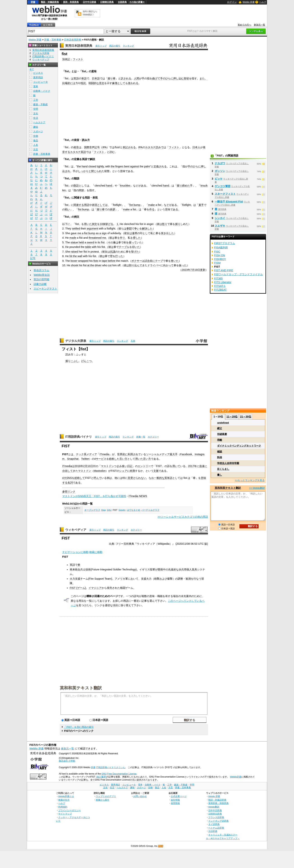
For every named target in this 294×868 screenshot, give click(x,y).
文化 (36, 113)
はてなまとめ (133, 510)
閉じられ (96, 171)
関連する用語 (81, 205)
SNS (69, 478)
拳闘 (129, 229)
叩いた (136, 247)
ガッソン (220, 171)
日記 (130, 466)
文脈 (156, 471)
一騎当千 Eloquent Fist (229, 202)
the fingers (117, 166)
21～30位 (246, 417)
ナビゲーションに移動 (75, 552)
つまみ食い (121, 466)
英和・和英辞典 (71, 2)
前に (152, 261)
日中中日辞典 (89, 2)
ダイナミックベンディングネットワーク (239, 446)
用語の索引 (115, 46)
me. (104, 238)
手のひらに (167, 78)
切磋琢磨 (222, 434)
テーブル (124, 247)
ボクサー (137, 261)
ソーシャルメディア (158, 454)
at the (91, 265)
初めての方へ (244, 25)
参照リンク (69, 492)
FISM (217, 263)
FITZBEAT (220, 290)
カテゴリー (153, 437)
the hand (82, 166)
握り (178, 224)
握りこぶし (72, 361)
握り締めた (183, 186)
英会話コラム (41, 270)
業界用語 (38, 77)
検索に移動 (96, 552)
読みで (160, 147)
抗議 (113, 252)
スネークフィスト (225, 194)
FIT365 (218, 278)
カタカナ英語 (78, 152)
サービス (101, 459)
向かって (168, 265)
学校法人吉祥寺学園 (228, 463)
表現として (98, 205)
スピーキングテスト (45, 289)
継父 (220, 428)
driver (98, 265)
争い (137, 229)
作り (122, 238)
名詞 (70, 483)
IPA (104, 147)
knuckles (125, 186)
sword (90, 242)
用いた (88, 224)
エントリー (144, 466)
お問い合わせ (140, 796)
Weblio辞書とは (66, 796)
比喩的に (67, 83)
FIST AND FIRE (224, 270)
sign (104, 233)
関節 (81, 190)
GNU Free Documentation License (119, 774)
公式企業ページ (179, 796)
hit (71, 256)
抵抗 (83, 83)
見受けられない (137, 478)
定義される (160, 166)
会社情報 (175, 800)
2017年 (192, 466)
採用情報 (175, 803)
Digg (103, 510)
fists (96, 261)
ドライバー (154, 265)
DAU (109, 510)
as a (98, 233)
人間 (136, 78)
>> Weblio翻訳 (257, 488)
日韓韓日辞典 (107, 2)
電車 (36, 86)
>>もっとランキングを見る (250, 480)
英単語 (168, 478)
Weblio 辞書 (249, 2)
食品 (36, 140)
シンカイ (220, 218)
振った (183, 265)
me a (80, 233)
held (81, 242)
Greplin (122, 510)
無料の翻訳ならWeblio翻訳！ (90, 13)
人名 (36, 145)
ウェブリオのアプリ (106, 796)
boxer (74, 261)
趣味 (36, 127)
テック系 (81, 454)
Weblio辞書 (236, 777)
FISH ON (220, 255)
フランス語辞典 (216, 817)
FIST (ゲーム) (78, 588)
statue (74, 242)
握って (133, 242)
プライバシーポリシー (70, 810)
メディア (92, 454)
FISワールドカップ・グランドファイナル (238, 274)
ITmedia (104, 454)
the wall (78, 256)
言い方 (123, 459)
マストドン (107, 466)
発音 (76, 147)
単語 (84, 78)
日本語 (96, 78)
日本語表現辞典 (73, 40)
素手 (201, 205)
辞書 (33, 2)
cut (110, 265)
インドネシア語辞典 (218, 821)
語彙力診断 (40, 284)
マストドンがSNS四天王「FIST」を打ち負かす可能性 (94, 496)
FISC (217, 252)
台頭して (67, 471)
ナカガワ (220, 163)
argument (92, 229)
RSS (161, 846)
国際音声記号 (92, 147)
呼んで (97, 478)
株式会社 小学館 (67, 761)
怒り (165, 224)
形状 (186, 78)
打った (119, 256)
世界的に (122, 454)
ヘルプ (263, 2)
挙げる (109, 224)
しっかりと (85, 171)
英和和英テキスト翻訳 (81, 688)
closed (92, 166)
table (88, 247)
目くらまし (223, 469)
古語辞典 (122, 2)
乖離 (220, 440)
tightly (100, 166)
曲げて (156, 78)
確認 (220, 452)
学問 (36, 109)
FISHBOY (220, 259)
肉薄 (132, 471)
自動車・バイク (42, 91)
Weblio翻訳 (214, 807)
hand (109, 186)
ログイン (232, 2)
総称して (80, 478)
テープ (159, 261)
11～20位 (232, 417)
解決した (147, 229)
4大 (64, 478)
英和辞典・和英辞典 (218, 803)
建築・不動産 (40, 104)
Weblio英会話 (42, 275)
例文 (94, 224)
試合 (147, 261)
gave (74, 233)
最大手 (174, 454)
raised (74, 252)
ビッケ (219, 179)
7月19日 (195, 270)
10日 (90, 466)
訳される (126, 78)
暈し (220, 475)
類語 (76, 186)
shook (74, 265)
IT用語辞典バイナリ (79, 437)
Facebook (186, 454)
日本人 (196, 147)
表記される (129, 147)
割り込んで (136, 265)
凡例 (133, 341)
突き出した (167, 233)
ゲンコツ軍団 (223, 186)
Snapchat (73, 459)
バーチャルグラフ (150, 510)
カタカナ (150, 147)
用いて (176, 466)
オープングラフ (92, 510)
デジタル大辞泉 (76, 341)
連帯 (135, 233)
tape (104, 261)
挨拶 (112, 209)
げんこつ (86, 361)
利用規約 (63, 807)
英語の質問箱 (41, 279)
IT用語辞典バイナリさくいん (111, 767)
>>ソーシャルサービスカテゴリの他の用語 (183, 517)
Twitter (85, 459)
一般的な (159, 478)
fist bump (135, 205)
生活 (36, 118)
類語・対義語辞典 (50, 2)
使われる (133, 83)
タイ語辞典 (214, 824)
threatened (95, 238)
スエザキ (220, 226)
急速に (203, 466)
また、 (203, 78)
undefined (223, 423)
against (134, 166)
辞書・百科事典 (53, 40)
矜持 (220, 457)
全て (32, 69)
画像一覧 (141, 437)
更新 (203, 270)
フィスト (78, 59)
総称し (113, 459)
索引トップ (101, 46)
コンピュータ (40, 82)
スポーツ (38, 131)
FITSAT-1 (220, 286)
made (73, 238)
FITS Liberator (223, 282)
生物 (36, 136)
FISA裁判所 (221, 247)
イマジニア (95, 588)
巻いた (175, 261)
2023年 (186, 270)
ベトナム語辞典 (216, 828)
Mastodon (100, 471)
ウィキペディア (76, 530)
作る (152, 209)
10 (101, 224)
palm (147, 166)
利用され (133, 454)
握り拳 (112, 78)
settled (76, 229)
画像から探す (103, 800)
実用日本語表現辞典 (79, 46)
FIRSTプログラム (225, 243)
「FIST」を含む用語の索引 (79, 727)
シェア (123, 471)
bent (127, 166)
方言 (36, 149)
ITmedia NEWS (138, 496)
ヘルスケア (39, 122)
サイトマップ (65, 814)
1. (118, 224)
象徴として (119, 83)
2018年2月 (81, 466)
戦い (67, 209)
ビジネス (38, 73)
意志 (102, 83)
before (112, 261)
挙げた (135, 252)
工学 (36, 100)
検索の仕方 (64, 800)
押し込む (178, 78)
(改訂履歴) (101, 777)
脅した (137, 238)
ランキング (128, 46)
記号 (33, 258)
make (151, 205)
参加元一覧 (259, 25)
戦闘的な (94, 83)
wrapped (83, 261)
